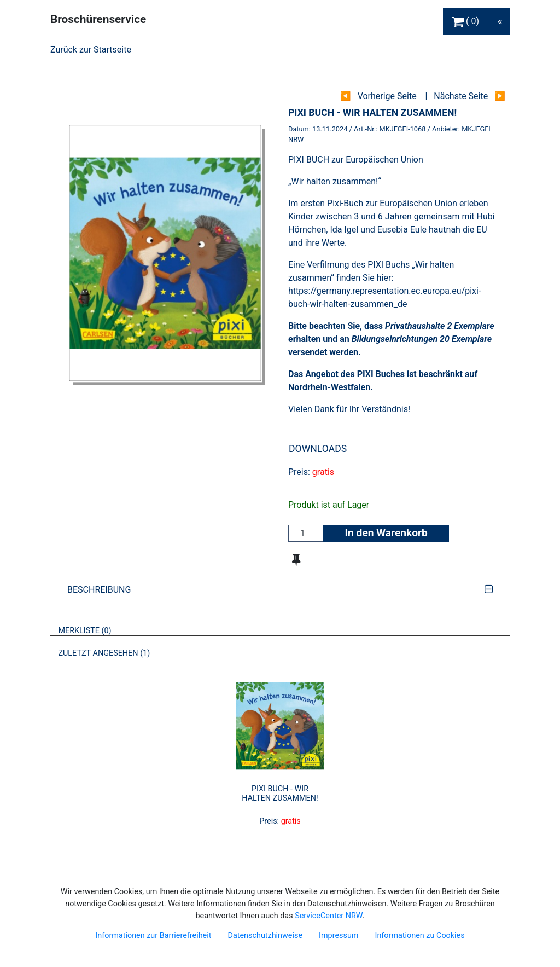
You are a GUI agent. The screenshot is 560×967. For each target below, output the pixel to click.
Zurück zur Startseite (91, 50)
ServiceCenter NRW (329, 916)
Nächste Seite (461, 96)
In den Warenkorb (386, 533)
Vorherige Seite (387, 96)
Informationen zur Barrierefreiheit (153, 936)
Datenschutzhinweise (265, 936)
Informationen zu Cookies (419, 936)
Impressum (339, 936)
